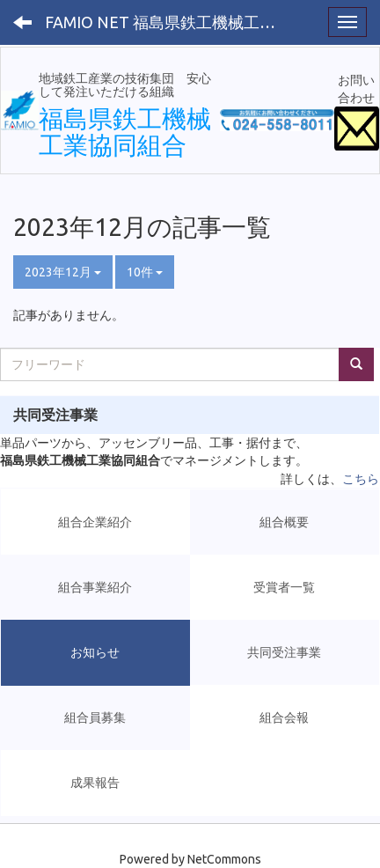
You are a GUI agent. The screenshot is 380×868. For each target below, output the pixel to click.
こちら (361, 479)
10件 (145, 272)
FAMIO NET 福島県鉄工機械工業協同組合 (171, 22)
